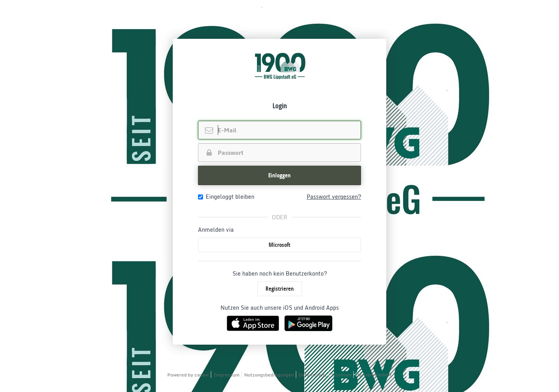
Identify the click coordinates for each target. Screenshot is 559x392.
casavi (202, 375)
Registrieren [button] (280, 289)
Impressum (227, 375)
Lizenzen (341, 375)
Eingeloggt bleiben (226, 197)
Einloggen (279, 175)
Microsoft (279, 245)
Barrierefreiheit (374, 375)
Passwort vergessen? (334, 197)
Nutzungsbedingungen (269, 375)
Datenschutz (313, 375)
